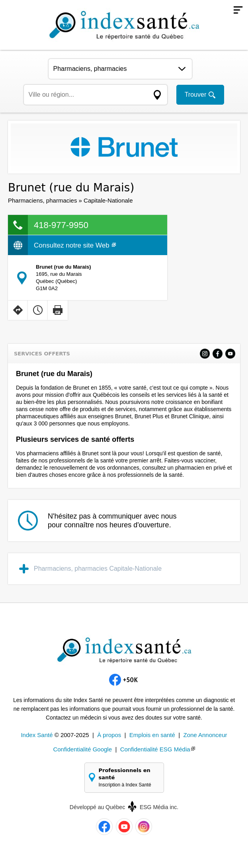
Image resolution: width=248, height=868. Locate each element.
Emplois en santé (152, 735)
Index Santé (37, 735)
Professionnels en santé (128, 778)
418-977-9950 (61, 225)
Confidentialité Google (82, 749)
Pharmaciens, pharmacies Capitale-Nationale (98, 569)
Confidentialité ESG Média (155, 749)
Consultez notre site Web (75, 245)
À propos (109, 735)
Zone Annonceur (205, 735)
